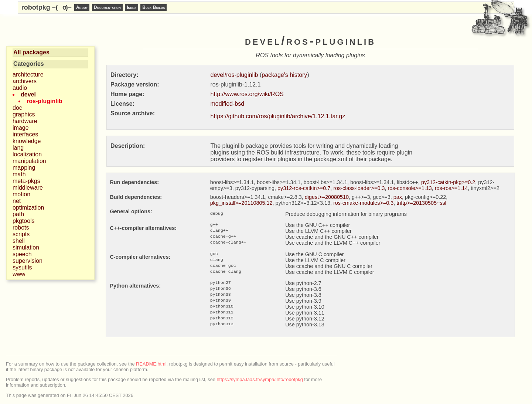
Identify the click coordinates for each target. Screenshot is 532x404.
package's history (284, 75)
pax (398, 197)
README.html (151, 364)
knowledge (27, 141)
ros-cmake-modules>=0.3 (363, 203)
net (17, 201)
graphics (24, 114)
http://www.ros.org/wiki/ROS (247, 94)
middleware (28, 188)
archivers (25, 81)
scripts (21, 234)
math (19, 174)
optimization (28, 208)
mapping (24, 168)
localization (27, 154)
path (18, 214)
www (19, 274)
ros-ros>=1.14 (451, 188)
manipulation (29, 161)
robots (21, 228)
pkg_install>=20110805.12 (241, 203)
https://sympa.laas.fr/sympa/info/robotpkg (260, 379)
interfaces (25, 134)
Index (132, 7)
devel (28, 94)
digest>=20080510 (327, 197)
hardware (25, 121)
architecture (28, 74)
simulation (26, 247)
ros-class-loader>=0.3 (359, 188)
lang (18, 148)
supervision (28, 261)
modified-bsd (228, 104)
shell (19, 241)
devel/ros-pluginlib (234, 75)
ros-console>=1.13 (410, 188)
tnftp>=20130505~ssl (421, 203)
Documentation (107, 7)
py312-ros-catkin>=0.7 (304, 188)
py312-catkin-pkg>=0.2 (448, 182)
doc (17, 108)
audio (20, 88)
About (82, 7)
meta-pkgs (26, 181)
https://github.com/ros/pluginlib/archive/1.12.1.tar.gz (278, 116)
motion (21, 194)
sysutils (22, 267)
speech (22, 254)
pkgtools (24, 221)
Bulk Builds (154, 7)
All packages (31, 52)
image (21, 128)
